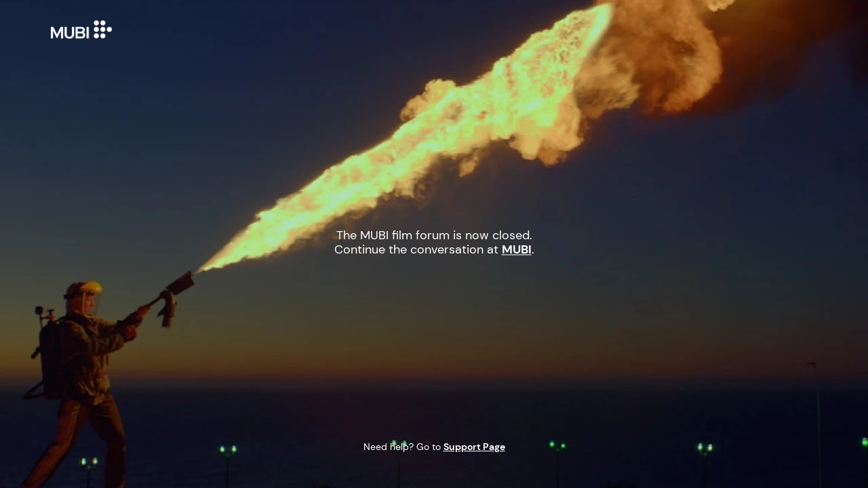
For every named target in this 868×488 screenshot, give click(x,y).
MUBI (88, 29)
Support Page (474, 447)
